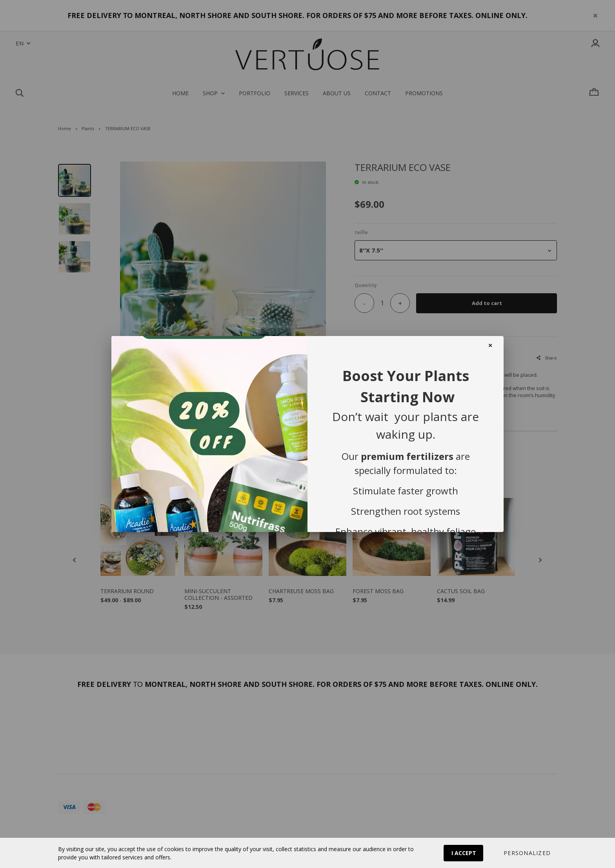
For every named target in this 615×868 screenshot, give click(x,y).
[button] (527, 853)
